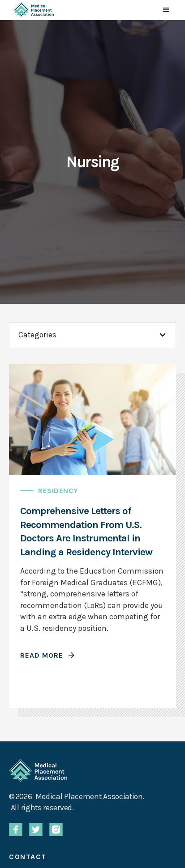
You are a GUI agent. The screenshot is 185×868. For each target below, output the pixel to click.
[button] (166, 10)
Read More (42, 655)
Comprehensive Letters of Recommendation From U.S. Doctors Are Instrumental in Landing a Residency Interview (86, 531)
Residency (58, 491)
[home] (31, 10)
